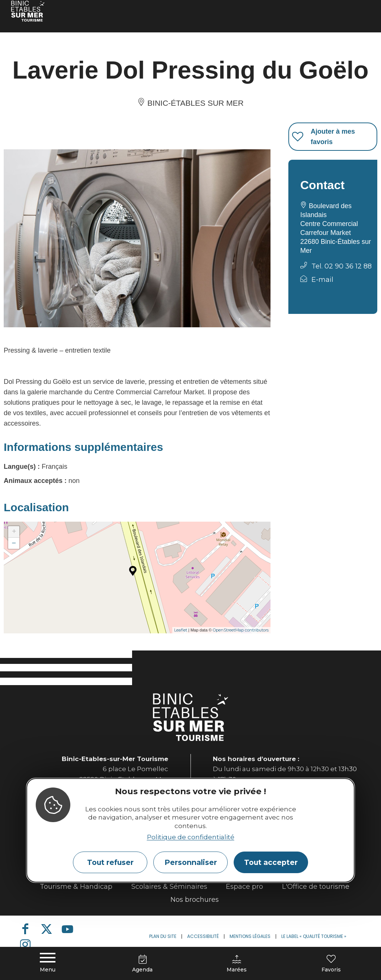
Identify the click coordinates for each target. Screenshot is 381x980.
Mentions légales (250, 936)
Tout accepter (271, 862)
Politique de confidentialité (191, 837)
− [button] (14, 543)
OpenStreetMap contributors (241, 630)
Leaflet (181, 630)
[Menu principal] (48, 961)
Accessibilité (203, 936)
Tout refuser (110, 862)
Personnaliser (191, 862)
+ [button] (14, 532)
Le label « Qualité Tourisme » (314, 936)
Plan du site (163, 936)
